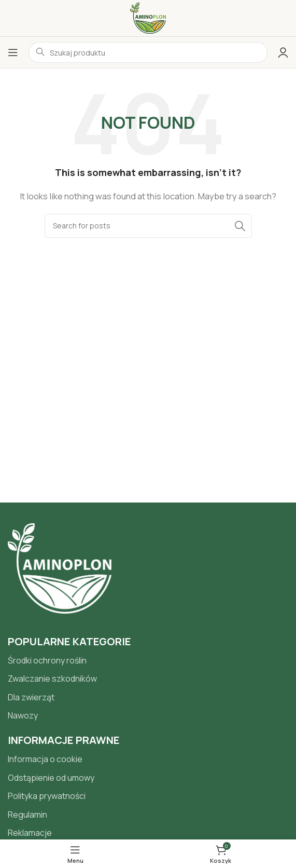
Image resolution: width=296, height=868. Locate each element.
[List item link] (148, 661)
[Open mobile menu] (13, 52)
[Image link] (60, 568)
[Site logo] (148, 17)
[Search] (148, 226)
